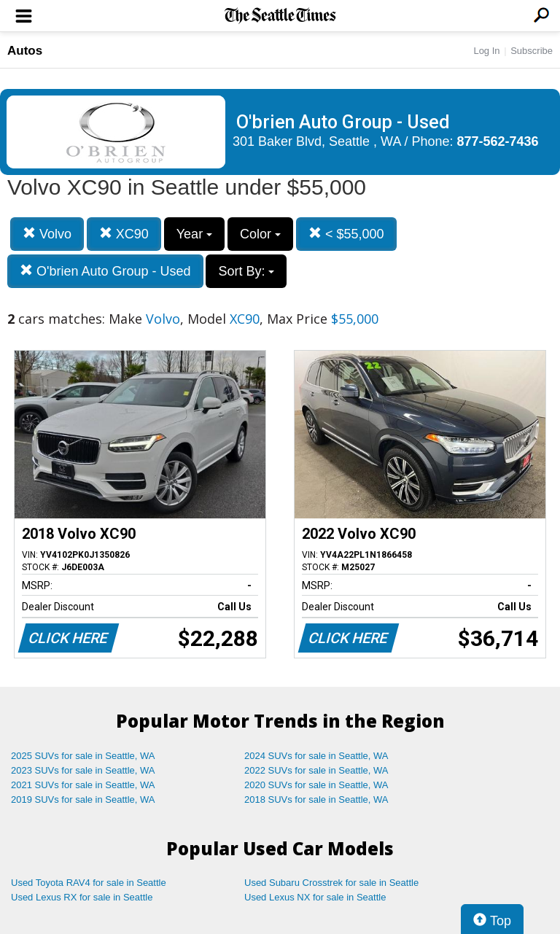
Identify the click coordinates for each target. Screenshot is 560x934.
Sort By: (246, 271)
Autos (25, 51)
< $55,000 (346, 234)
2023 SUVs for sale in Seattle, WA (83, 770)
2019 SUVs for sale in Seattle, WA (83, 799)
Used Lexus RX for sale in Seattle (82, 897)
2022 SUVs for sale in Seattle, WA (316, 770)
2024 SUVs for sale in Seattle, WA (316, 756)
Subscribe (532, 51)
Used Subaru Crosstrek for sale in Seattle (331, 883)
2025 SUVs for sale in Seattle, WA (83, 756)
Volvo (47, 234)
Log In (486, 51)
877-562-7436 (498, 141)
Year (194, 234)
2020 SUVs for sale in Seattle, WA (316, 785)
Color (260, 234)
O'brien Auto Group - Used (105, 271)
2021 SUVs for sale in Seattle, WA (83, 785)
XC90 (124, 234)
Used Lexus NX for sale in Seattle (315, 897)
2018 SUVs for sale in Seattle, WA (316, 799)
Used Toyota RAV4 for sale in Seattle (89, 883)
